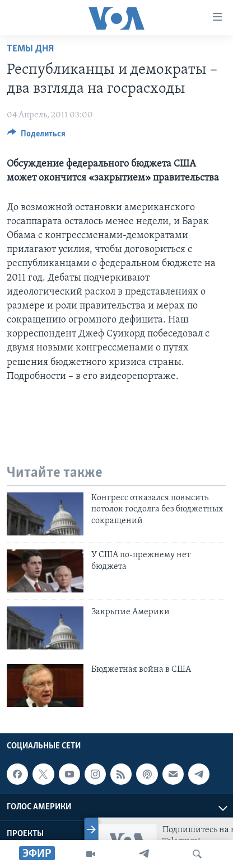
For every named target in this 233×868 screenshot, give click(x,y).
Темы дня (30, 49)
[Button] (36, 136)
